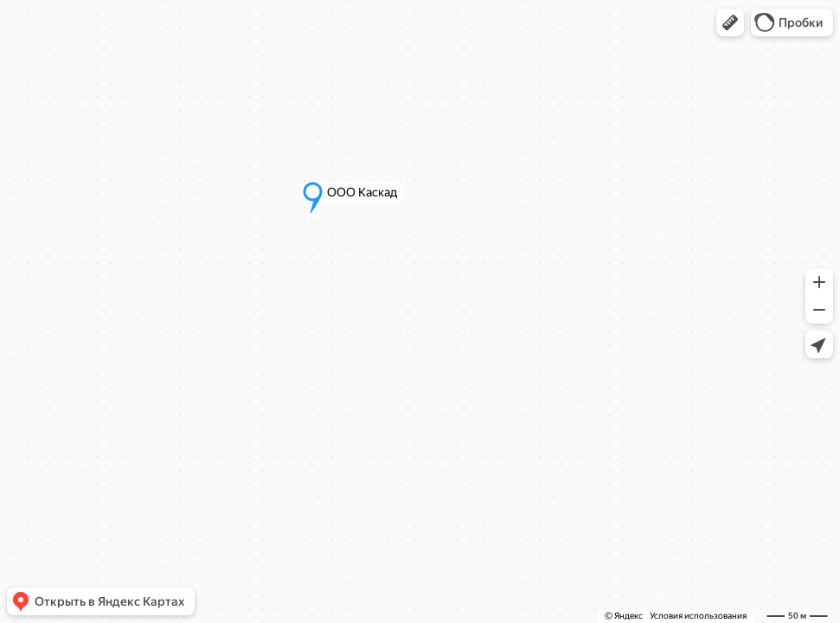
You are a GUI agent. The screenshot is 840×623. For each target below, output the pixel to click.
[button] (730, 22)
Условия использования (698, 616)
